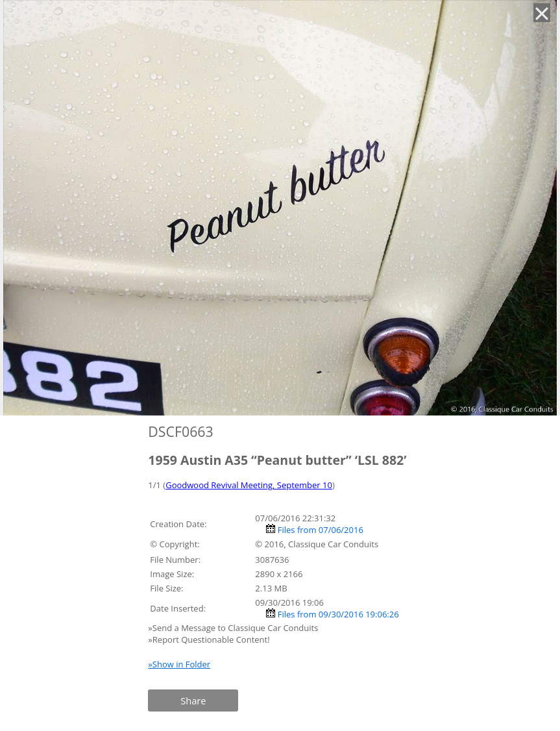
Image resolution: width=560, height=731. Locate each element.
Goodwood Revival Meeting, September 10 (249, 485)
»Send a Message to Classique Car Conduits (234, 628)
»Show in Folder (179, 664)
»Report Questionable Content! (209, 639)
